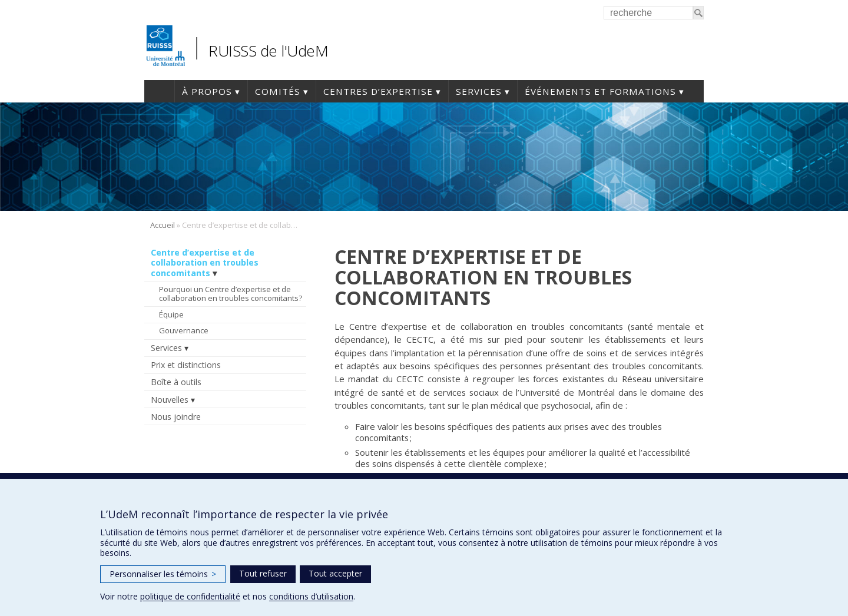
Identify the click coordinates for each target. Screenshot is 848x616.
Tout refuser (263, 573)
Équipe (171, 314)
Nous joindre (176, 417)
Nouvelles (170, 400)
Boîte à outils (176, 382)
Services (479, 91)
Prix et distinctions (186, 365)
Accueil (159, 91)
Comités (278, 91)
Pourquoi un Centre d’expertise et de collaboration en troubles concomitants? (231, 294)
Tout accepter (335, 573)
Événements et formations (600, 91)
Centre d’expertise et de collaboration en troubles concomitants (205, 262)
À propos (207, 91)
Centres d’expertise (378, 91)
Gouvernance (184, 330)
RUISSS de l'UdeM (268, 51)
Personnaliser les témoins (163, 574)
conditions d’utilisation (311, 596)
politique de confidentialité (190, 596)
